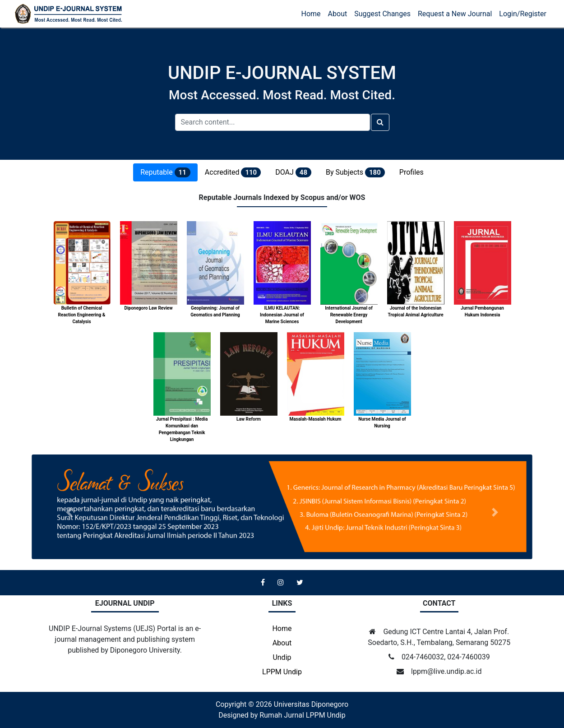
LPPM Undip (282, 672)
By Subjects (355, 173)
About (338, 14)
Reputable (165, 173)
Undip (282, 657)
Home (311, 14)
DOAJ (293, 173)
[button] (69, 512)
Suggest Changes (382, 14)
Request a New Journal (455, 14)
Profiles (411, 172)
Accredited (233, 173)
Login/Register (523, 14)
